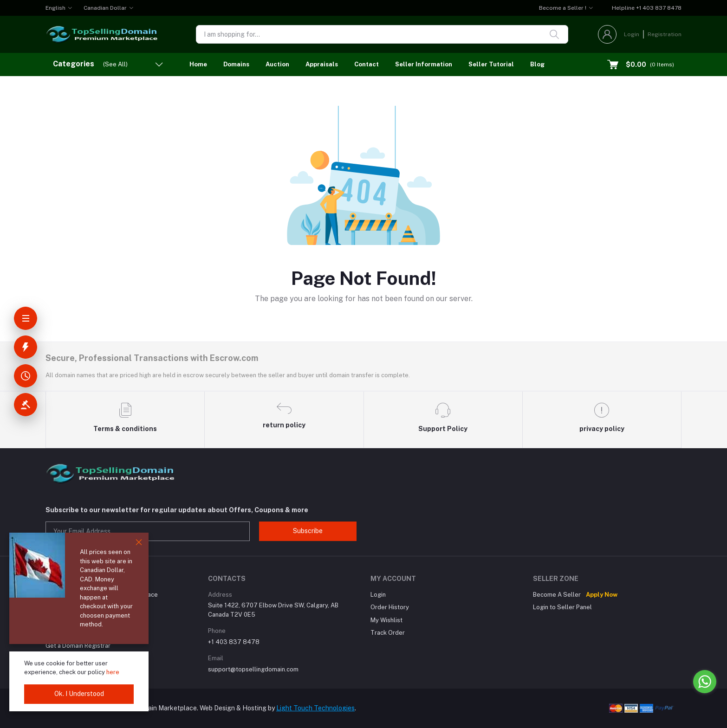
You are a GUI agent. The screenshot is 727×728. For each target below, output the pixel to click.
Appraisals (322, 64)
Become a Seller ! (563, 8)
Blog (537, 64)
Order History (390, 607)
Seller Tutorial (491, 64)
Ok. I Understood (79, 694)
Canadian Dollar (105, 8)
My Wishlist (386, 620)
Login (632, 34)
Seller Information (424, 64)
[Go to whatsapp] (705, 682)
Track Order (388, 633)
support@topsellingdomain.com (253, 669)
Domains (236, 64)
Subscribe (308, 531)
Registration (665, 34)
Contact (367, 64)
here (113, 672)
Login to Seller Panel (562, 607)
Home (198, 64)
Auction (277, 64)
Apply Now (602, 595)
